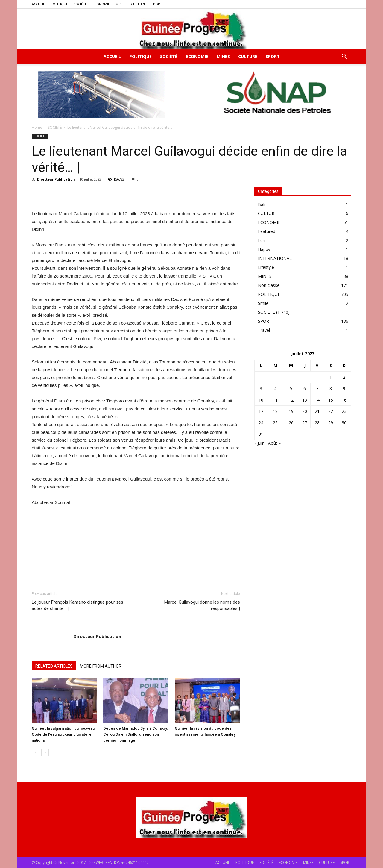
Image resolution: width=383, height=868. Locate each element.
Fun (262, 240)
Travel (264, 330)
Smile (263, 303)
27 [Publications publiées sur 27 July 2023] (305, 423)
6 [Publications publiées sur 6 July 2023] (305, 388)
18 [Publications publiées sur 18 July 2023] (275, 411)
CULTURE (138, 4)
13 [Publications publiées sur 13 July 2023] (305, 400)
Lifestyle (266, 267)
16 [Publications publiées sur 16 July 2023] (344, 400)
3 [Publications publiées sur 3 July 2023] (261, 388)
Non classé (269, 285)
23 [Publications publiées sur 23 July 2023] (344, 411)
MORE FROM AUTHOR (101, 666)
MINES (120, 4)
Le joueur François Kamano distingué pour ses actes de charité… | (77, 605)
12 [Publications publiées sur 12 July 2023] (291, 400)
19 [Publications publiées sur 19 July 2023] (291, 411)
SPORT (157, 4)
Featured (267, 231)
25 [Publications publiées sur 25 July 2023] (275, 423)
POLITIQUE (59, 4)
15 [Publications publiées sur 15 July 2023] (331, 400)
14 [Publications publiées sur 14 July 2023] (317, 400)
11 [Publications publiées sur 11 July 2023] (275, 400)
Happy (264, 249)
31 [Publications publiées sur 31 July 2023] (261, 434)
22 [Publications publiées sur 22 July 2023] (331, 411)
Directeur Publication (56, 179)
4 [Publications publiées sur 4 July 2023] (275, 388)
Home (37, 127)
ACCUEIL (38, 4)
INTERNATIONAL (275, 258)
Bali (262, 204)
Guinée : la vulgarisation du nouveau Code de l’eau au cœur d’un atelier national (63, 734)
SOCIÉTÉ (80, 4)
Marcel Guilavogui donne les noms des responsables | (202, 605)
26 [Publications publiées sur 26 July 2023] (291, 423)
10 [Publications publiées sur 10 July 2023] (261, 400)
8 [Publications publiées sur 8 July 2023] (331, 388)
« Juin (259, 443)
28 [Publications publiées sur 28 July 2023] (317, 423)
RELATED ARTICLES (54, 666)
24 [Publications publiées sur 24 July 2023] (261, 423)
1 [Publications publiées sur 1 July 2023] (331, 377)
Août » (274, 443)
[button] (344, 57)
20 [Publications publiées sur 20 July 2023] (305, 411)
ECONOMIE (101, 4)
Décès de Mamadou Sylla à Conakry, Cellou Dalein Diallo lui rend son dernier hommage (135, 734)
